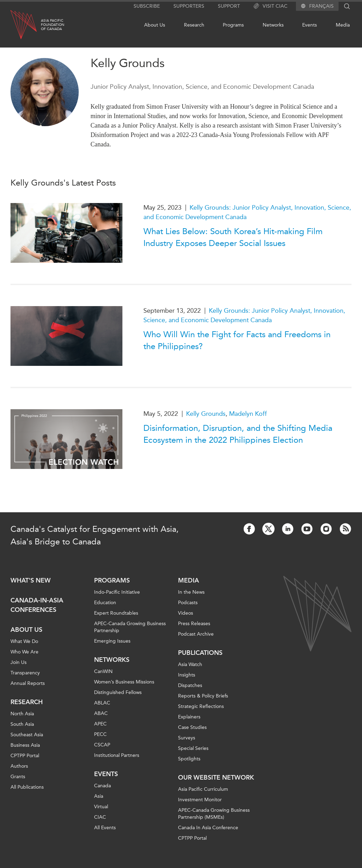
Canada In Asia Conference (208, 828)
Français (321, 6)
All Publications (27, 787)
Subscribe (147, 6)
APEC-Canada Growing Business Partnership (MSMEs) (214, 814)
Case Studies (192, 727)
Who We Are (24, 652)
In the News (191, 592)
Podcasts (188, 603)
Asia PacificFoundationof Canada (53, 25)
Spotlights (189, 759)
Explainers (189, 717)
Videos (186, 613)
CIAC (100, 817)
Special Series (193, 748)
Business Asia (25, 745)
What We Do (24, 641)
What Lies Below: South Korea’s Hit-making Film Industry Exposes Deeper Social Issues (233, 237)
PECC (100, 734)
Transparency (25, 673)
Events (310, 25)
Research (194, 25)
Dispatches (190, 685)
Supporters (189, 6)
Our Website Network (216, 777)
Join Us (19, 662)
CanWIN (103, 671)
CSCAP (102, 745)
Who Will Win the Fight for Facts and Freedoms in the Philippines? (237, 340)
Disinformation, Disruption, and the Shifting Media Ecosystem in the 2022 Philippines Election (238, 434)
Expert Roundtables (116, 613)
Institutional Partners (117, 755)
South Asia (22, 724)
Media (343, 25)
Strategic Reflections (201, 706)
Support (229, 6)
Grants (18, 777)
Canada (102, 786)
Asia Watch (190, 664)
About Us (155, 25)
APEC (100, 724)
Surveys (187, 738)
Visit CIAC (271, 6)
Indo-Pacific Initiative (117, 592)
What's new (31, 580)
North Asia (22, 714)
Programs (233, 25)
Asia (99, 796)
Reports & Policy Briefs (203, 696)
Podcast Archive (196, 634)
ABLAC (102, 703)
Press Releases (194, 624)
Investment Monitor (200, 800)
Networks (273, 25)
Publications (200, 653)
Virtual (101, 807)
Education (105, 603)
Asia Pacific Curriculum (203, 789)
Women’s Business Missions (124, 682)
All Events (105, 828)
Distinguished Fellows (118, 692)
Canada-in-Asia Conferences (37, 605)
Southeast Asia (27, 735)
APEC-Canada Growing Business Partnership (130, 627)
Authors (19, 766)
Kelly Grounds (206, 414)
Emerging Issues (112, 641)
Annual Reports (28, 683)
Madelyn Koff (248, 414)
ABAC (101, 713)
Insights (187, 675)
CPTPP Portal (25, 756)
